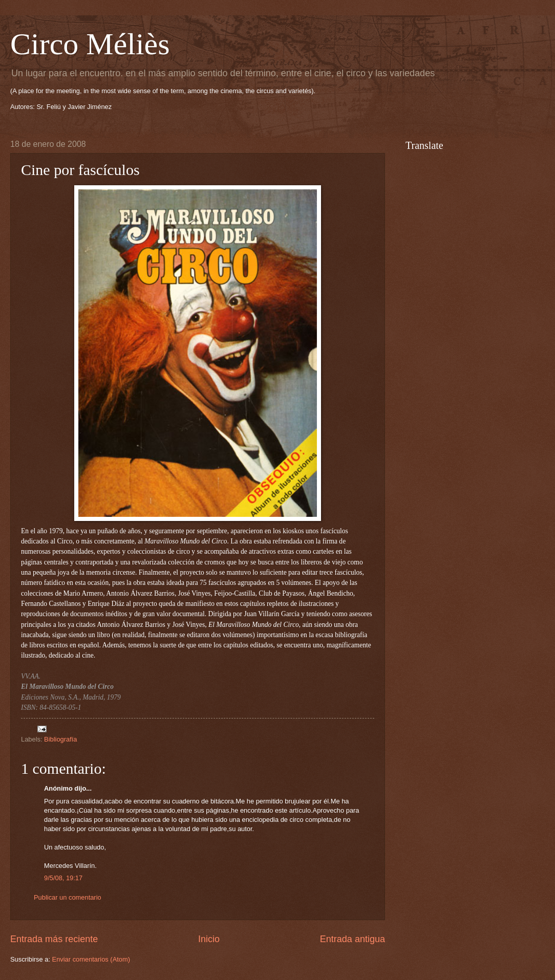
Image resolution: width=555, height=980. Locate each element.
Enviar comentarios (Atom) (91, 959)
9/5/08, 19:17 (63, 878)
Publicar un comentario (68, 897)
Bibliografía (60, 739)
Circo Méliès (90, 44)
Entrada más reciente (54, 939)
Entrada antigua (353, 939)
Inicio (209, 939)
